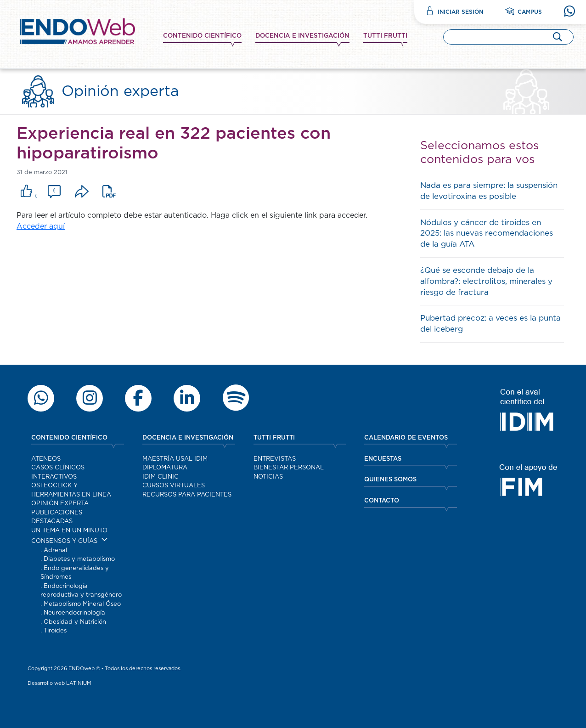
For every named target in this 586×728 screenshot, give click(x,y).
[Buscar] (558, 36)
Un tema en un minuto (69, 531)
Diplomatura (165, 468)
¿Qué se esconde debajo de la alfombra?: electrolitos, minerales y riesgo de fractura (486, 281)
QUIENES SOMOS (390, 480)
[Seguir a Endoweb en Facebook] (138, 398)
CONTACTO (382, 501)
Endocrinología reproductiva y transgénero (81, 591)
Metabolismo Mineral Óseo (82, 604)
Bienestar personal (289, 468)
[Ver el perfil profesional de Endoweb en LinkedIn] (187, 398)
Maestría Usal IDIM (175, 459)
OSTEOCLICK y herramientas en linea (71, 490)
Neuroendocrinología (74, 613)
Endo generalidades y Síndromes (75, 573)
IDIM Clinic (161, 477)
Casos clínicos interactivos (58, 472)
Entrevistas (275, 459)
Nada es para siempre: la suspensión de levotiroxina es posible (489, 191)
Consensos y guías (64, 541)
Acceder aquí (41, 226)
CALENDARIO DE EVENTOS (406, 438)
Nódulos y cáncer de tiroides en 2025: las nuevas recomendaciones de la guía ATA (487, 234)
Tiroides (55, 631)
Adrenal (55, 550)
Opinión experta (60, 504)
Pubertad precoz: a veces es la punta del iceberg (490, 324)
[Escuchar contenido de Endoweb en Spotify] (236, 398)
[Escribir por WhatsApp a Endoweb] (41, 398)
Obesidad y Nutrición (75, 622)
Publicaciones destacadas (57, 517)
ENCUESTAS (383, 459)
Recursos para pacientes (187, 495)
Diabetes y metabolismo (79, 559)
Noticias (268, 477)
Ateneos (46, 459)
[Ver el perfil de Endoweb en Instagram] (90, 398)
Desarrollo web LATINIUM (59, 683)
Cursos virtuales (174, 486)
